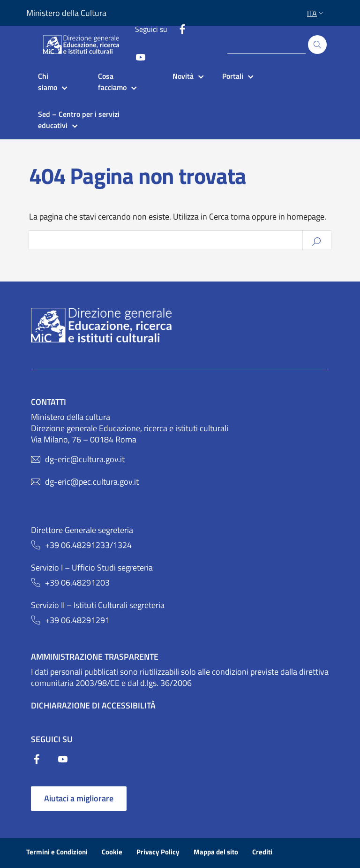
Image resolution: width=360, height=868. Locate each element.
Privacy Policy (158, 852)
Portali (233, 76)
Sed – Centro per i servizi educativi (80, 120)
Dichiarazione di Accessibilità (93, 705)
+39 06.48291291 (77, 620)
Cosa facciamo (112, 82)
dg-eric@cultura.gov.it (85, 459)
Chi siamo (48, 82)
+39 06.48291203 (77, 583)
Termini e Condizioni (57, 852)
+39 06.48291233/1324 (88, 545)
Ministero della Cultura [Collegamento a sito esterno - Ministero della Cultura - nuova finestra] (66, 13)
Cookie (112, 852)
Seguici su (151, 29)
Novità (183, 76)
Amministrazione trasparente (95, 657)
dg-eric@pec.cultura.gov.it (92, 482)
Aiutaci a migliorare (79, 798)
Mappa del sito (216, 852)
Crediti (262, 852)
